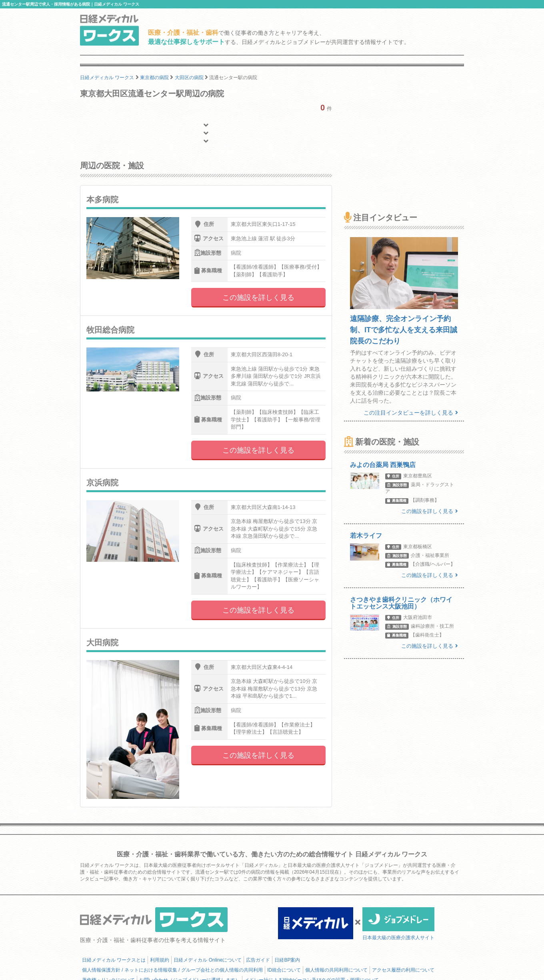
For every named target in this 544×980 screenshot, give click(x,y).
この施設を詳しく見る (258, 297)
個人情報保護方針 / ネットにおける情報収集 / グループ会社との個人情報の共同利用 (172, 970)
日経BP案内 (287, 960)
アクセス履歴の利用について (403, 970)
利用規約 (160, 960)
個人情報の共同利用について (336, 970)
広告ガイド (258, 960)
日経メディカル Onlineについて (208, 960)
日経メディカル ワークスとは (114, 960)
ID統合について (284, 970)
